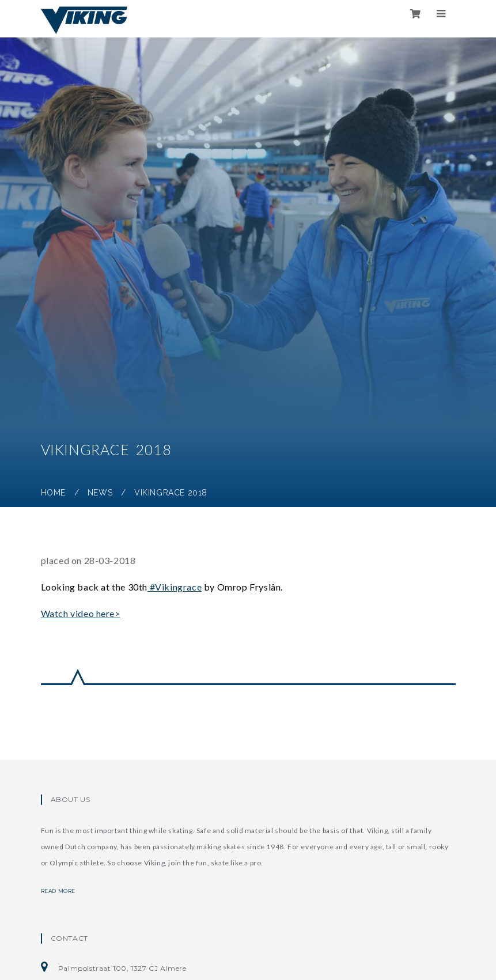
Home (53, 493)
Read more (65, 891)
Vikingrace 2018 (171, 493)
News (100, 493)
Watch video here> (81, 613)
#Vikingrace (175, 587)
